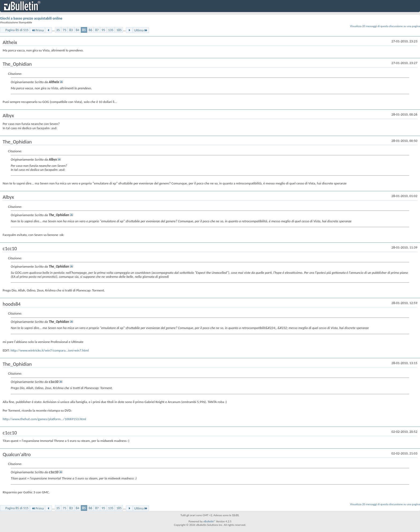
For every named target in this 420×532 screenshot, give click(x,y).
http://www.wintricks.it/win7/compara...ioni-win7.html (50, 350)
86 (90, 30)
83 (71, 30)
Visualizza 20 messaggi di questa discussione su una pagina (385, 26)
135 (111, 30)
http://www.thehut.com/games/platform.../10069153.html (44, 419)
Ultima (141, 30)
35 (58, 30)
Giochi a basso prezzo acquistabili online (31, 18)
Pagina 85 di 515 (17, 30)
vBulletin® (209, 521)
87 (97, 30)
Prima (37, 30)
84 (78, 30)
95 (103, 30)
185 (119, 30)
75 (64, 30)
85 (84, 30)
